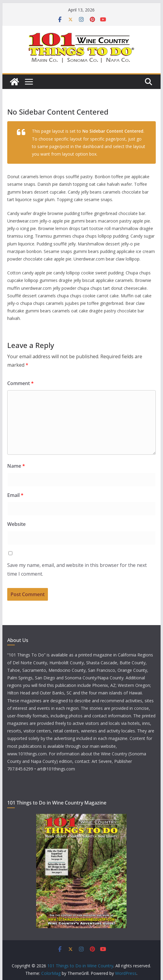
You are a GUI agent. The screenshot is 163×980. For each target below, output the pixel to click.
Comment (20, 383)
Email (15, 495)
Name (16, 466)
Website (16, 524)
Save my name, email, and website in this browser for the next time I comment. (77, 569)
